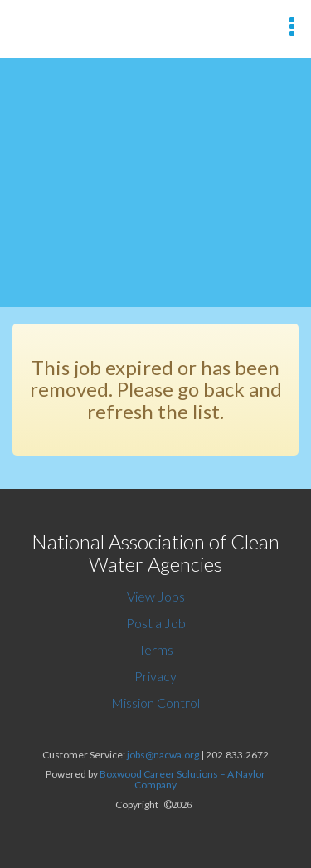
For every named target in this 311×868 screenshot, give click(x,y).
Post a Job (156, 623)
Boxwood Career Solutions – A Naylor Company (182, 779)
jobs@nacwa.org (163, 755)
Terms (156, 649)
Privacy (155, 676)
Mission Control (155, 702)
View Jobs (156, 596)
